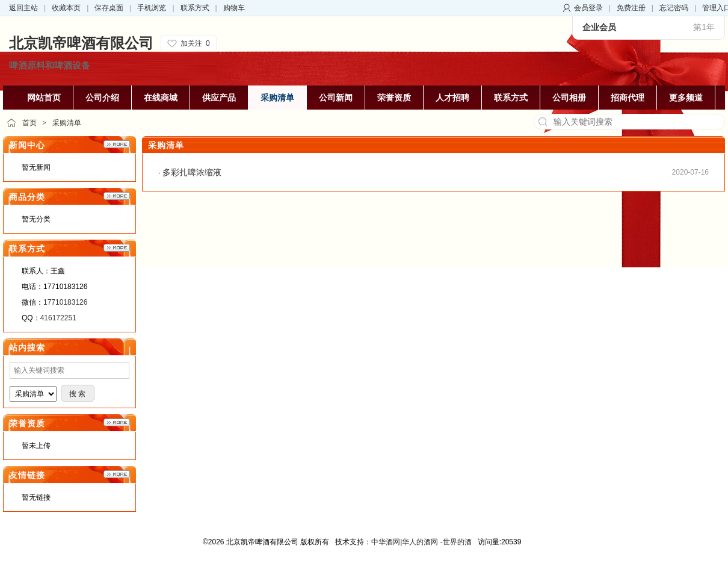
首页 (29, 123)
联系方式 (195, 8)
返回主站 (23, 8)
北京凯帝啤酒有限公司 (81, 43)
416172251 (58, 318)
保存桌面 (109, 8)
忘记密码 (674, 8)
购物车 (234, 8)
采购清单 (67, 123)
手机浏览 (152, 8)
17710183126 (65, 302)
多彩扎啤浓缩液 (192, 172)
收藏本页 (66, 8)
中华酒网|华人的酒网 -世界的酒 (421, 542)
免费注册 (631, 8)
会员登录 (588, 8)
